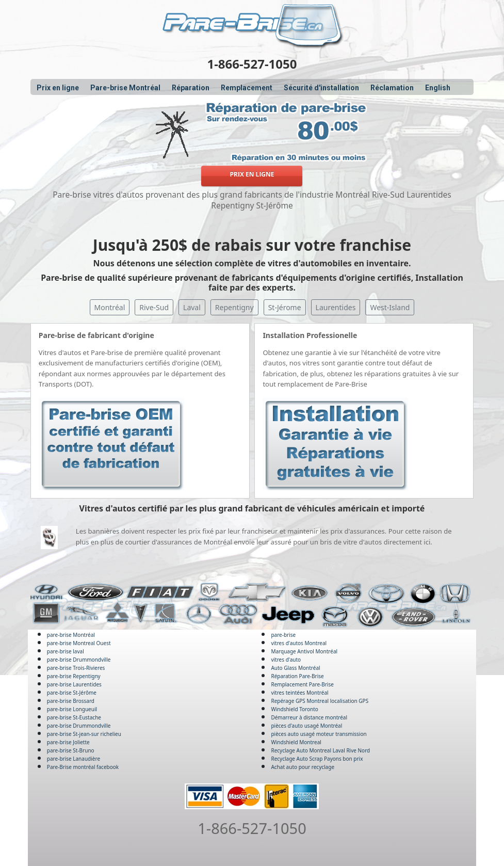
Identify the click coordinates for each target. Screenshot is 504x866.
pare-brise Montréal (71, 635)
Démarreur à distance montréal (309, 717)
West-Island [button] (390, 307)
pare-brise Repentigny (74, 676)
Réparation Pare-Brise (297, 676)
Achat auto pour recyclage (303, 767)
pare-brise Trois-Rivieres (76, 668)
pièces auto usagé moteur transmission (319, 734)
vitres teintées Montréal (299, 693)
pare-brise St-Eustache (74, 717)
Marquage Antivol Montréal (304, 651)
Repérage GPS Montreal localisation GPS (320, 701)
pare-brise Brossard (71, 701)
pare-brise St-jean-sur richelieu (84, 734)
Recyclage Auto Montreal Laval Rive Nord (320, 750)
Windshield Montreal (296, 742)
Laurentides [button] (336, 307)
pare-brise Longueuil (72, 709)
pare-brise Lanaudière (74, 759)
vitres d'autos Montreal (299, 643)
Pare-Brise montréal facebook (83, 767)
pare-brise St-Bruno (71, 750)
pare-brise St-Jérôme (72, 693)
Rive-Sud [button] (154, 307)
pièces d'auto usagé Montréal (306, 726)
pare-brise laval (66, 651)
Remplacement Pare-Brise (302, 684)
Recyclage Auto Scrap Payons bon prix (317, 759)
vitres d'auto (286, 660)
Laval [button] (192, 307)
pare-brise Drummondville (79, 660)
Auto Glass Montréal (295, 668)
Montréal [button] (110, 307)
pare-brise (283, 635)
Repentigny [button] (234, 307)
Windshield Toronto (294, 709)
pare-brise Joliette (68, 742)
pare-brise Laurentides (74, 684)
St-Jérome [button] (285, 307)
